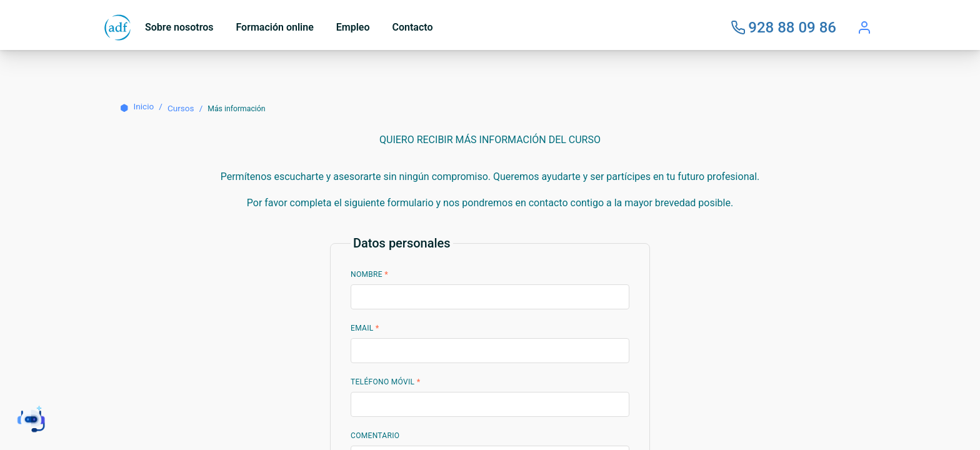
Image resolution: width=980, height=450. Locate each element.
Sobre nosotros (179, 27)
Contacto (413, 27)
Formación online (274, 27)
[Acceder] (864, 27)
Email (365, 328)
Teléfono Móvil (385, 382)
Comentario (375, 436)
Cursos (181, 108)
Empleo (353, 27)
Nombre (369, 274)
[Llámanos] (783, 27)
